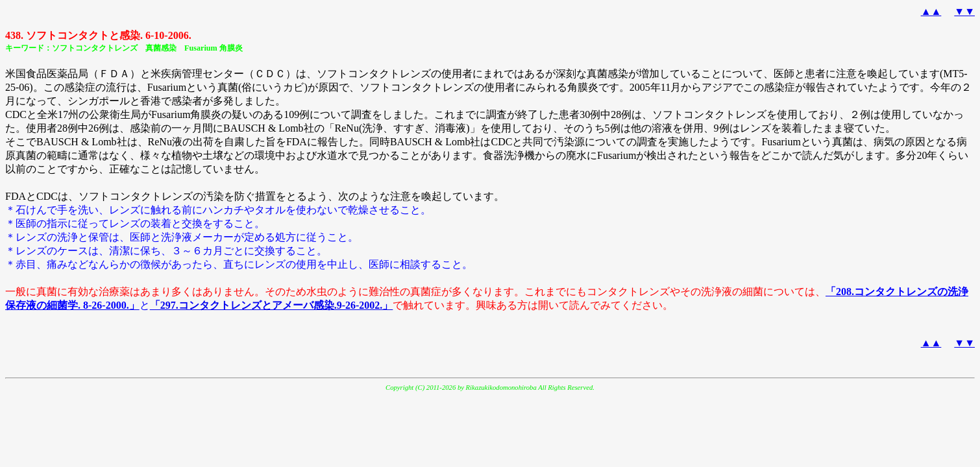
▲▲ (931, 11)
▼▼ (964, 11)
